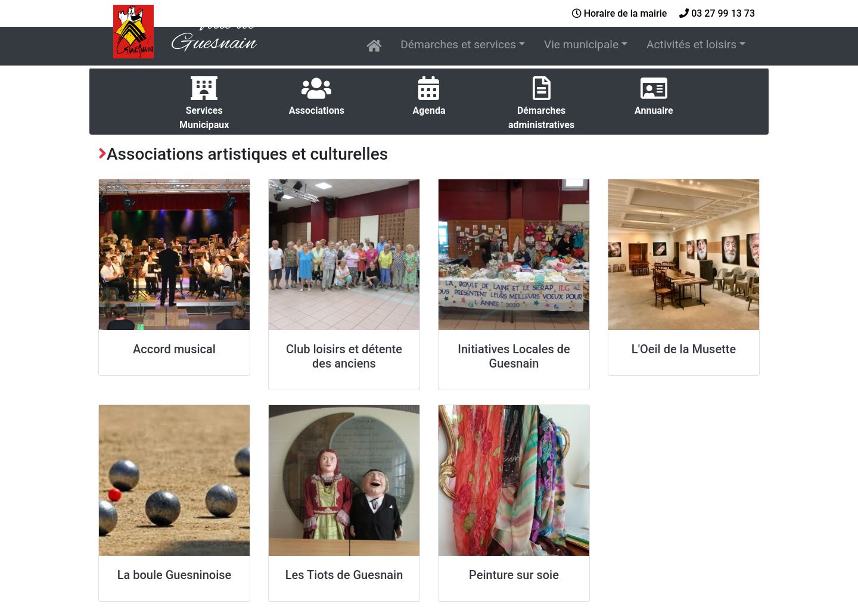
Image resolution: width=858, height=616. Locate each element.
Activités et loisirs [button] (691, 44)
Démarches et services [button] (458, 44)
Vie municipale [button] (581, 44)
